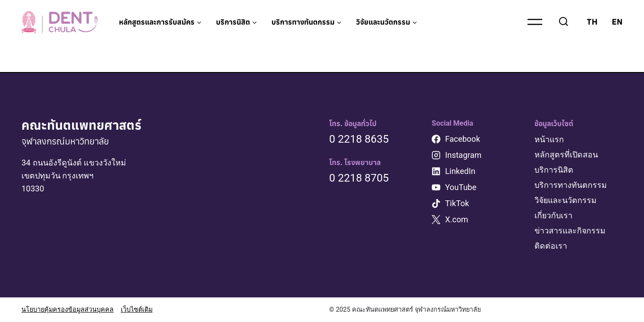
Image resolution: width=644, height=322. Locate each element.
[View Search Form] (563, 22)
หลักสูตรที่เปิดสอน (566, 157)
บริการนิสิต (554, 172)
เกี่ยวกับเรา (554, 216)
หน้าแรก (549, 142)
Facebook (462, 142)
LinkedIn (460, 174)
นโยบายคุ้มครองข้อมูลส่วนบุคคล (68, 310)
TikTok (457, 206)
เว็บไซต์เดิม (137, 310)
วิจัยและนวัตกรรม (566, 201)
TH (592, 22)
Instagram (463, 158)
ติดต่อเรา (551, 246)
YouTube (461, 190)
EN (617, 22)
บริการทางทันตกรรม (571, 186)
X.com (457, 222)
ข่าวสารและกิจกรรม (570, 231)
